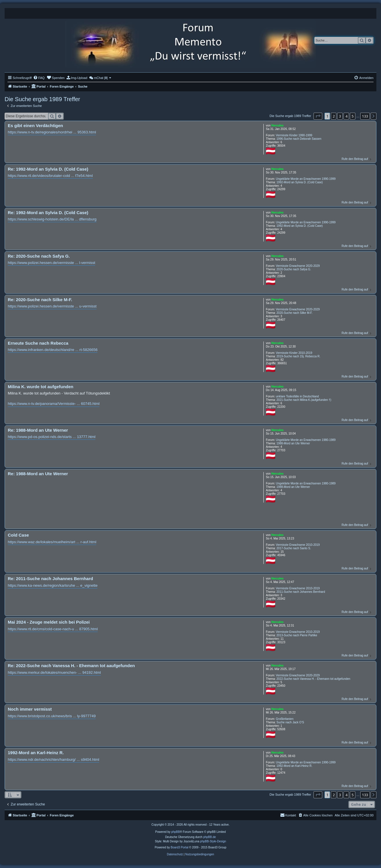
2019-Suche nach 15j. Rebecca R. (298, 356)
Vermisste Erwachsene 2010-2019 (298, 545)
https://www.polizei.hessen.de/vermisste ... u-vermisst (52, 306)
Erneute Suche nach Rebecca (38, 343)
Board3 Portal (179, 847)
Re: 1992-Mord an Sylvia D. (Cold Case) (48, 169)
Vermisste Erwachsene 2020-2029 (298, 266)
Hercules (278, 126)
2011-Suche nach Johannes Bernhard (301, 592)
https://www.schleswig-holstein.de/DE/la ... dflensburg (52, 219)
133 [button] (365, 116)
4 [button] (346, 116)
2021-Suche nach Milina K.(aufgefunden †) (304, 400)
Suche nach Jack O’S (290, 722)
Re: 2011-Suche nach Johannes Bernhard (50, 579)
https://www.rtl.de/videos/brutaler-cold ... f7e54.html (50, 176)
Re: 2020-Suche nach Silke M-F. (40, 300)
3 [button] (340, 116)
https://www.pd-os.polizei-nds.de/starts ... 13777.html (52, 437)
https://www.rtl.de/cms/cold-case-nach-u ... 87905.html (53, 629)
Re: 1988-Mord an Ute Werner (38, 430)
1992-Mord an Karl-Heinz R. (294, 766)
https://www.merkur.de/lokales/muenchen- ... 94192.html (54, 672)
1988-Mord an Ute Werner (293, 443)
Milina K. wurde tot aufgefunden (41, 387)
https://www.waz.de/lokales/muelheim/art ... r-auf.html (52, 542)
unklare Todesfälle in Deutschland (297, 396)
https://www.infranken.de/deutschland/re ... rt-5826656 (53, 350)
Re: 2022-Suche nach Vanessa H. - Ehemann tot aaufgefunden (71, 666)
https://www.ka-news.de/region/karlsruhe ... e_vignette (53, 585)
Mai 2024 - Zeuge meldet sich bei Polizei (49, 622)
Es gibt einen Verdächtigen (35, 126)
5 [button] (353, 116)
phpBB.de (210, 837)
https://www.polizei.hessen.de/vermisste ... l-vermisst (51, 263)
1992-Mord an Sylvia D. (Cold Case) (300, 182)
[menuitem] (39, 78)
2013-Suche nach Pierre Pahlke (297, 635)
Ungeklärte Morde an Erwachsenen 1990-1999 (306, 179)
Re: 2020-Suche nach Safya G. (39, 256)
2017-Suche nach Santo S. (294, 548)
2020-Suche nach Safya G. (294, 269)
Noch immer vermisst (30, 709)
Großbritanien (285, 719)
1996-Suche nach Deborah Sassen (299, 139)
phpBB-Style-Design (213, 841)
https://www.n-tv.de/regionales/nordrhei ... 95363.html (52, 132)
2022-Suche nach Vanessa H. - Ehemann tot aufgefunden (313, 679)
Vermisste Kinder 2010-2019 (294, 353)
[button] (318, 116)
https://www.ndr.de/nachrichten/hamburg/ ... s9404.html (53, 760)
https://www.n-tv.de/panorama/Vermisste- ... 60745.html (54, 404)
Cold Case (18, 535)
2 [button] (334, 116)
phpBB (176, 832)
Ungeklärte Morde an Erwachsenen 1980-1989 (306, 440)
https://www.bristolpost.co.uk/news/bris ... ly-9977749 (52, 716)
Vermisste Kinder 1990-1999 (294, 135)
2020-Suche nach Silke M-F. (294, 313)
